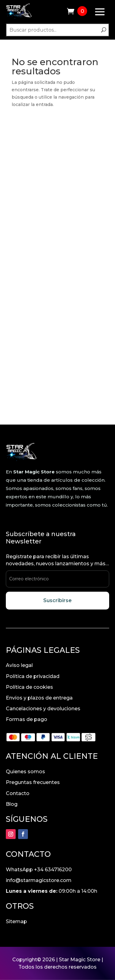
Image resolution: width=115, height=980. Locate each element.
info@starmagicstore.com (39, 880)
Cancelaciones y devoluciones (43, 709)
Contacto (18, 793)
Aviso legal (19, 665)
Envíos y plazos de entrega (39, 698)
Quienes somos (25, 772)
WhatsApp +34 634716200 (39, 870)
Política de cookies (29, 687)
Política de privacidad (33, 676)
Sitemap (16, 921)
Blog (12, 804)
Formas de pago (27, 719)
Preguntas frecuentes (33, 782)
